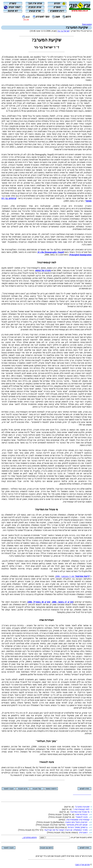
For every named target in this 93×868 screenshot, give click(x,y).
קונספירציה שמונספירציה (78, 820)
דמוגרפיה (83, 832)
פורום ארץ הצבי (82, 865)
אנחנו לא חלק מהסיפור (77, 825)
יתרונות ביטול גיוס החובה (76, 822)
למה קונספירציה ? (81, 809)
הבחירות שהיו (81, 814)
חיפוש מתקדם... (29, 837)
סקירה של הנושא (43, 270)
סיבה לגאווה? (82, 817)
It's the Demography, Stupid (51, 252)
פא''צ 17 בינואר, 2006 (63, 602)
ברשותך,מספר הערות (78, 827)
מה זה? (26, 19)
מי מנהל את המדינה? (80, 812)
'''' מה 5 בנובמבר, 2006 (73, 576)
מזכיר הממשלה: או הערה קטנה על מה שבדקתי (66, 830)
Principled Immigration (80, 255)
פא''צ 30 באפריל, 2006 (39, 602)
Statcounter (87, 24)
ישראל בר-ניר (63, 31)
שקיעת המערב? (82, 807)
